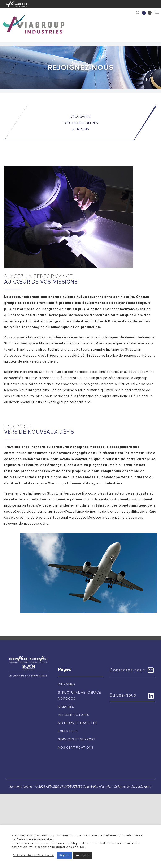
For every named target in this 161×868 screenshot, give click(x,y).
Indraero (67, 684)
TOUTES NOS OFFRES (81, 123)
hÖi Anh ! (145, 787)
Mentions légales (21, 787)
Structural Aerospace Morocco (80, 696)
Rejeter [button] (64, 855)
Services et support (77, 739)
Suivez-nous (123, 695)
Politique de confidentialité (33, 855)
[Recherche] (138, 13)
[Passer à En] (150, 13)
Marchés (66, 707)
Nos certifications (76, 748)
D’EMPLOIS (80, 129)
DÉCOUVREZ (80, 117)
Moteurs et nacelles (78, 723)
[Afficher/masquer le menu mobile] (158, 12)
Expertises (68, 731)
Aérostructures (74, 715)
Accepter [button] (83, 855)
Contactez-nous (127, 670)
